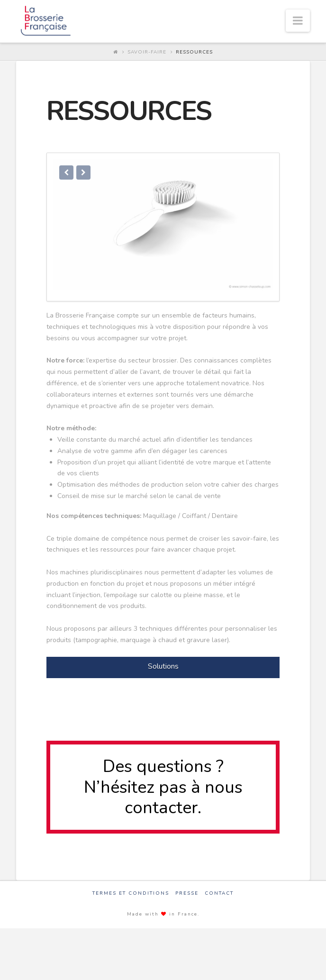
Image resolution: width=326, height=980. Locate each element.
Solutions (163, 671)
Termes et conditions (131, 898)
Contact (219, 898)
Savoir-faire (147, 52)
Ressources (194, 52)
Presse (187, 898)
